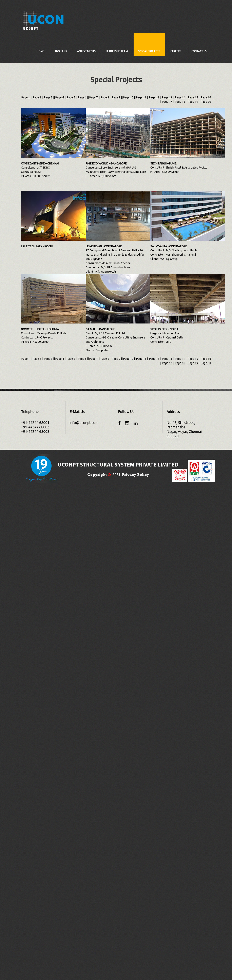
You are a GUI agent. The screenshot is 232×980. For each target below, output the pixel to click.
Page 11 (141, 97)
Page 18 (180, 102)
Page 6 (82, 97)
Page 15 (193, 97)
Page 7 (94, 97)
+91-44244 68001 (35, 423)
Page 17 (167, 102)
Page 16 (206, 97)
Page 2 (37, 97)
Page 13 (167, 97)
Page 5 (71, 97)
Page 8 (105, 97)
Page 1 (26, 97)
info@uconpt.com (84, 423)
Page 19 (193, 102)
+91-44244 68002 (35, 427)
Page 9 (116, 97)
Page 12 (154, 97)
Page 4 (60, 97)
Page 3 (48, 97)
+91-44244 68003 (35, 431)
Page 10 (128, 97)
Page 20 (206, 102)
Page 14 (180, 97)
